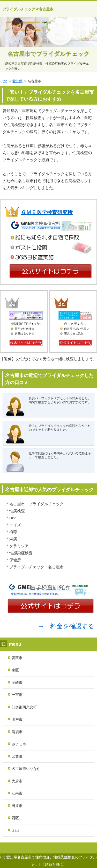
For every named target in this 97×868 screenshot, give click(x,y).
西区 (15, 818)
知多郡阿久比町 (24, 707)
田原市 (17, 806)
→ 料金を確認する (66, 626)
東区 (15, 670)
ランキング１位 (48, 848)
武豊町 (17, 756)
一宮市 (17, 695)
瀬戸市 (17, 719)
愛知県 (17, 81)
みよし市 (19, 744)
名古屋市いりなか (26, 769)
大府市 (17, 781)
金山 (15, 830)
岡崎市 (17, 682)
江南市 (17, 793)
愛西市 (17, 658)
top (5, 81)
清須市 (17, 732)
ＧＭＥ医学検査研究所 (47, 212)
